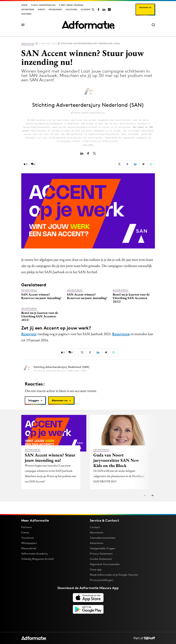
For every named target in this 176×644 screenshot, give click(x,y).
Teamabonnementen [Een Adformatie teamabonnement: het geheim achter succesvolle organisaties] (103, 538)
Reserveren (121, 334)
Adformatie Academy (35, 554)
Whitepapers (29, 543)
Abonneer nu (145, 7)
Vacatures (71, 9)
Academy (86, 9)
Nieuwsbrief (29, 548)
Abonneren (97, 532)
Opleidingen (55, 9)
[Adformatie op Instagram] (109, 10)
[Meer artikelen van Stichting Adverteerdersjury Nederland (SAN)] (88, 369)
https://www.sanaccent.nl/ (90, 113)
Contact (95, 527)
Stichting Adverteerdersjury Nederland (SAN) (90, 43)
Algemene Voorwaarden (105, 564)
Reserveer (29, 334)
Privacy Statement (101, 554)
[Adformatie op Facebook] (98, 10)
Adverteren (28, 9)
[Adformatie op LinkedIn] (104, 10)
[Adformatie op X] (93, 10)
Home (24, 5)
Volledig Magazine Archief (37, 559)
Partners (26, 14)
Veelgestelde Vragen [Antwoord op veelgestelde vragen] (103, 548)
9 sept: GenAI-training (71, 5)
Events (41, 9)
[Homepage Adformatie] (88, 25)
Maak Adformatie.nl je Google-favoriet (114, 575)
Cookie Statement (101, 559)
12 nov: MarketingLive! (43, 5)
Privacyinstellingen (101, 580)
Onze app (96, 569)
